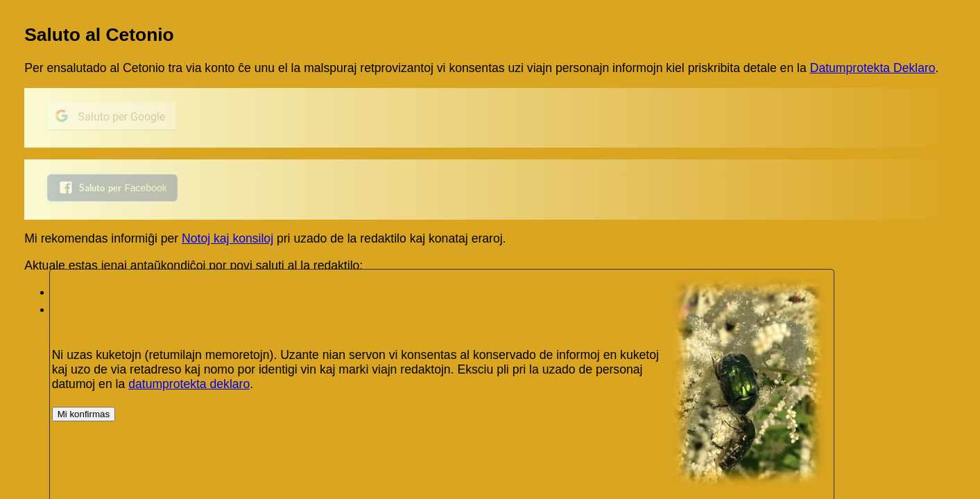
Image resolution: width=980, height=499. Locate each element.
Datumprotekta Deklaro (873, 68)
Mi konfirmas (84, 414)
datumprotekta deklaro (189, 384)
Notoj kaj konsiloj (227, 238)
